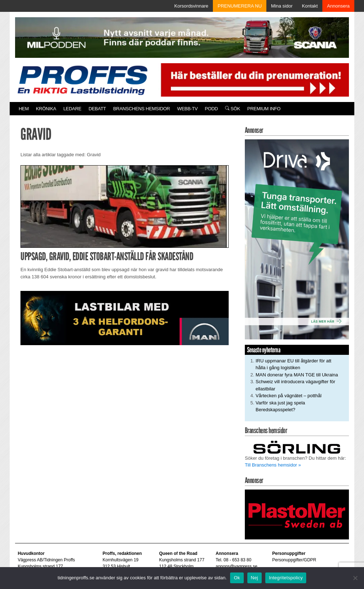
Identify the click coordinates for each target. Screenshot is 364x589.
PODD (211, 109)
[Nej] (355, 578)
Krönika (46, 109)
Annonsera (338, 6)
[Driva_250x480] (297, 239)
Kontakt (310, 6)
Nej (255, 578)
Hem (24, 109)
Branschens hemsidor (141, 109)
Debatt (97, 109)
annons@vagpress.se (237, 566)
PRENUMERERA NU (240, 6)
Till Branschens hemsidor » (273, 465)
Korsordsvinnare (192, 6)
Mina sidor (282, 6)
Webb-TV (187, 109)
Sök (233, 109)
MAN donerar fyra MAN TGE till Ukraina (297, 375)
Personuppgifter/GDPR (294, 560)
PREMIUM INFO (264, 109)
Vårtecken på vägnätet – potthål (289, 396)
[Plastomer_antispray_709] (297, 514)
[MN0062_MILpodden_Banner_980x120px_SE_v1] (182, 37)
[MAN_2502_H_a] (125, 318)
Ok (237, 578)
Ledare (72, 109)
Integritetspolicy (286, 578)
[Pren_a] (253, 80)
